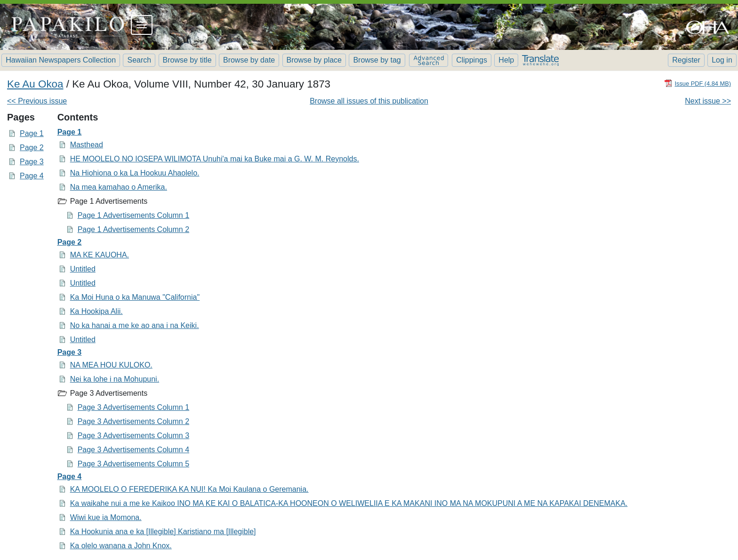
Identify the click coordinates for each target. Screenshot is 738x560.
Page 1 (32, 133)
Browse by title (187, 60)
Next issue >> (708, 101)
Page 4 (32, 176)
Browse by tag (377, 60)
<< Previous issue (37, 101)
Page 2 (32, 148)
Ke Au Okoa (35, 84)
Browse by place (314, 60)
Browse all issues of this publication (369, 101)
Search (139, 60)
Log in (722, 60)
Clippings (472, 60)
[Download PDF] (698, 83)
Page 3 (32, 162)
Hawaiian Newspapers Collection (61, 60)
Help (506, 60)
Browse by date (249, 60)
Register (686, 60)
